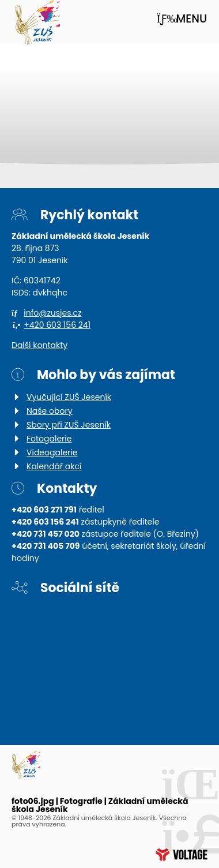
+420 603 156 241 (57, 325)
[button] (182, 19)
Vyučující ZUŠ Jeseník (69, 397)
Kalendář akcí (54, 466)
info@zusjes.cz (52, 313)
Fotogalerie (49, 439)
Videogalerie (52, 452)
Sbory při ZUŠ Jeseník (69, 425)
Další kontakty (39, 345)
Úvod (37, 23)
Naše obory (50, 411)
